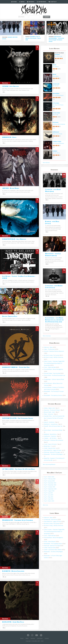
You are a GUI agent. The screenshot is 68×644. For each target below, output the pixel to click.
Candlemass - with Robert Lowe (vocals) (54, 287)
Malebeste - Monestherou (50, 434)
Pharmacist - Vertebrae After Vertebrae (53, 440)
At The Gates (56, 103)
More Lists (45, 505)
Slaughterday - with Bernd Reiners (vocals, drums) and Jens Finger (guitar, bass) (54, 320)
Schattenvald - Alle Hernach (51, 519)
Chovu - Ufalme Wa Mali (50, 367)
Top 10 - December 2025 (50, 483)
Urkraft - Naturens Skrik (50, 448)
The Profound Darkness (58, 143)
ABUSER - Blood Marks (11, 188)
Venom (54, 65)
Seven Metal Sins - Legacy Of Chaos (53, 450)
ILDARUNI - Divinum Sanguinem (13, 571)
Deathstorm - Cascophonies (51, 424)
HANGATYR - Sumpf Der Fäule (13, 622)
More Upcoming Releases (49, 464)
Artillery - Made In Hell (49, 408)
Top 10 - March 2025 (49, 501)
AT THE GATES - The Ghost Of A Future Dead (18, 469)
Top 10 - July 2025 (48, 493)
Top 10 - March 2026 (49, 477)
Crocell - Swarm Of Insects (50, 444)
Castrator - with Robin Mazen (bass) (53, 190)
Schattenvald (56, 84)
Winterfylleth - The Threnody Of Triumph (54, 391)
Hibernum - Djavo (48, 347)
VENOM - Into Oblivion (10, 86)
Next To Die (55, 115)
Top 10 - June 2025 (49, 495)
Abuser (54, 74)
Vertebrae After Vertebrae (59, 124)
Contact (53, 2)
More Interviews (47, 336)
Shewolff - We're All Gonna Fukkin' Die (53, 426)
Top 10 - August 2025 (49, 491)
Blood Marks (55, 76)
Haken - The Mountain (49, 349)
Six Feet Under (56, 113)
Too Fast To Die (58, 56)
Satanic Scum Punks (57, 134)
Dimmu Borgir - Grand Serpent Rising (53, 430)
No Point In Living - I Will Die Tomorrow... (54, 357)
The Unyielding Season (58, 95)
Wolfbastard (56, 132)
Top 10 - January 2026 (49, 481)
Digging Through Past (10, 316)
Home (14, 2)
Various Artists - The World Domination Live (55, 375)
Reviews (31, 2)
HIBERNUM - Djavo (9, 137)
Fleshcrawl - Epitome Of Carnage (52, 452)
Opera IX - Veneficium (49, 422)
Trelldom (55, 151)
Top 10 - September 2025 (50, 489)
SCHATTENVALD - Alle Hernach (14, 239)
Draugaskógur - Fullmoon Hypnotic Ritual (54, 379)
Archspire (57, 54)
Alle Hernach (56, 86)
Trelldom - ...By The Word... (51, 438)
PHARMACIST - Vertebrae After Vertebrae (18, 520)
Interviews (41, 2)
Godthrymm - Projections (50, 436)
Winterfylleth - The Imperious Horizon (53, 395)
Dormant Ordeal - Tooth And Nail (52, 373)
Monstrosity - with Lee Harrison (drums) (53, 255)
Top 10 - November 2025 (50, 485)
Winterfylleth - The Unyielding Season (53, 544)
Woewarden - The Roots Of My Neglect (53, 454)
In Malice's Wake (57, 141)
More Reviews (46, 163)
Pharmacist (55, 122)
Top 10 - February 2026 (50, 479)
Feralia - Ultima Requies (50, 541)
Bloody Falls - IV (48, 446)
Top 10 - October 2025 (50, 487)
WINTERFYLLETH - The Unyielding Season (18, 418)
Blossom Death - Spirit (49, 412)
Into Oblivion (56, 67)
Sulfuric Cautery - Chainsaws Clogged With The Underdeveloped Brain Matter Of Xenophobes (54, 363)
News (22, 2)
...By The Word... (56, 153)
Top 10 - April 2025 (49, 499)
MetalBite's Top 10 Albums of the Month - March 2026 (33, 38)
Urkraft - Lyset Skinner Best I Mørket (53, 550)
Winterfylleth (56, 93)
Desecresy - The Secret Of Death (52, 410)
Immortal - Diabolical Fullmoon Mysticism (54, 351)
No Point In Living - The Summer (52, 355)
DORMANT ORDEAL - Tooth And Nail (16, 367)
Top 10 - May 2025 (49, 497)
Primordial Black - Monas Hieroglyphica (53, 369)
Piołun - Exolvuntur (49, 414)
